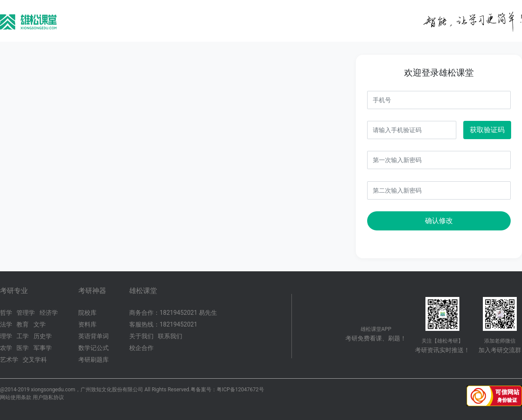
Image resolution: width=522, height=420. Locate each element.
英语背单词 (94, 336)
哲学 (6, 313)
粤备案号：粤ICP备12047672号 (227, 390)
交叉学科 (35, 360)
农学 (6, 348)
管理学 (26, 313)
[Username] (439, 100)
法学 (6, 324)
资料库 (87, 324)
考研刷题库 (94, 360)
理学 (6, 336)
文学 (40, 324)
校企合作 (141, 348)
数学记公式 (94, 348)
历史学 (43, 336)
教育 (23, 324)
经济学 (49, 313)
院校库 (87, 313)
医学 (23, 348)
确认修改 (439, 221)
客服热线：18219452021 (163, 324)
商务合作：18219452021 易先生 (173, 313)
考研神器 (92, 291)
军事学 (43, 348)
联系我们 (170, 336)
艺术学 (9, 360)
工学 (23, 336)
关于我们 (141, 336)
